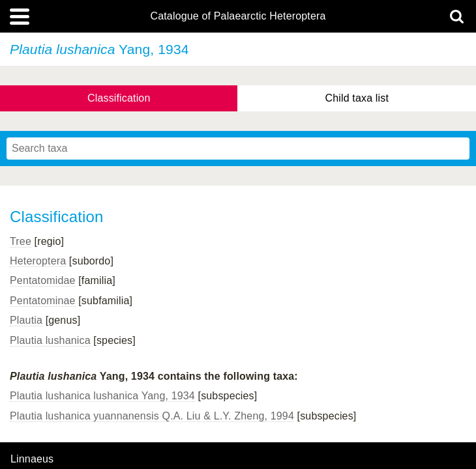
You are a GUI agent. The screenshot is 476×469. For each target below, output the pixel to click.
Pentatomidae (43, 280)
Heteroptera (38, 261)
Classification (119, 98)
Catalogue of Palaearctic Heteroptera (238, 16)
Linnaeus (32, 459)
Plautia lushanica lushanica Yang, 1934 (102, 396)
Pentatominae (43, 301)
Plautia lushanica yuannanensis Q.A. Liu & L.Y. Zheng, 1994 (152, 416)
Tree (21, 241)
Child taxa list (357, 98)
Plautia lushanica (50, 340)
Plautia (26, 320)
